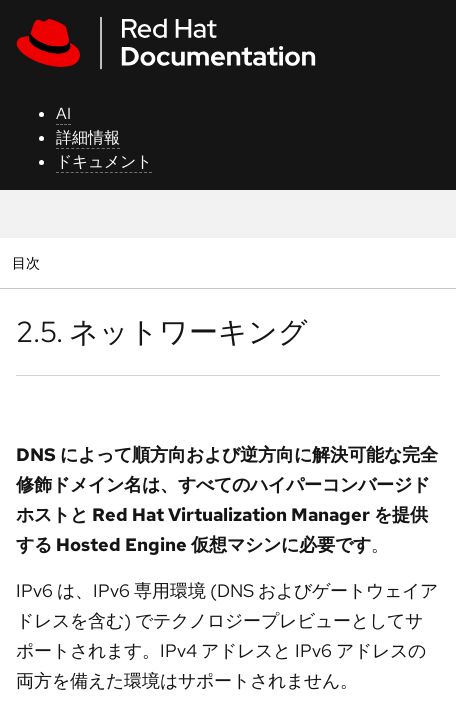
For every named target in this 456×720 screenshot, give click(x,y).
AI (63, 113)
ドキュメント (104, 161)
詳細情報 (88, 137)
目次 (28, 262)
